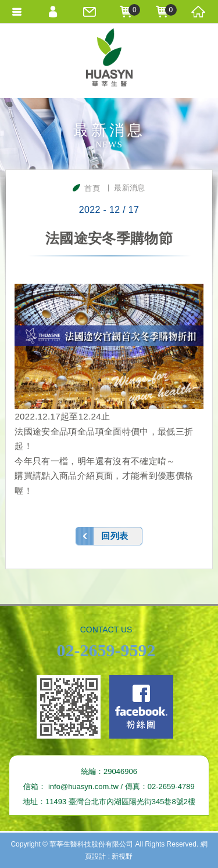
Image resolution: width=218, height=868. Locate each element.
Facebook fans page (141, 707)
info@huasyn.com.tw (83, 786)
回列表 (115, 536)
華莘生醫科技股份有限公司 (109, 60)
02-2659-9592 (106, 650)
